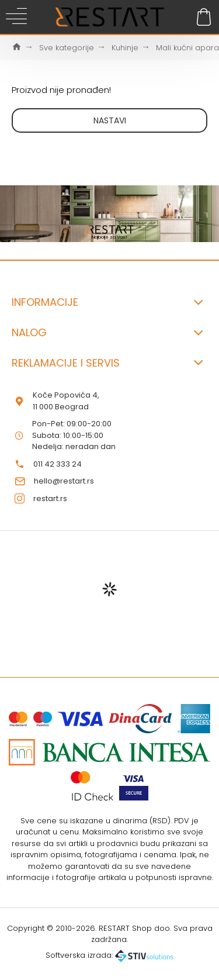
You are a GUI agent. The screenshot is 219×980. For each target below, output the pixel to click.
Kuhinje (125, 48)
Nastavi (110, 120)
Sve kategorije (67, 48)
